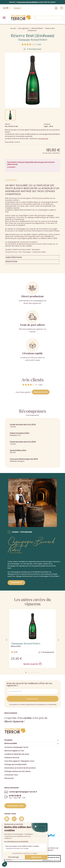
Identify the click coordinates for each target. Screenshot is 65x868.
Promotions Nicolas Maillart (28, 2)
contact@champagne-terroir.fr (23, 792)
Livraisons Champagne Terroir (16, 747)
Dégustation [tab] (11, 262)
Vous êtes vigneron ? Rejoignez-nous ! (20, 761)
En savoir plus (43, 139)
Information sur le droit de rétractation (20, 768)
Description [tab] (11, 180)
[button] (26, 672)
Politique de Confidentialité (15, 764)
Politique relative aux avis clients (18, 771)
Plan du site (9, 778)
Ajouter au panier (32, 664)
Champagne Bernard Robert (33, 40)
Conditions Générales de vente (17, 754)
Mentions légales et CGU (14, 751)
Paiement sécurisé (12, 758)
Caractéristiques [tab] (14, 257)
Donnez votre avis (41, 392)
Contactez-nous (11, 775)
